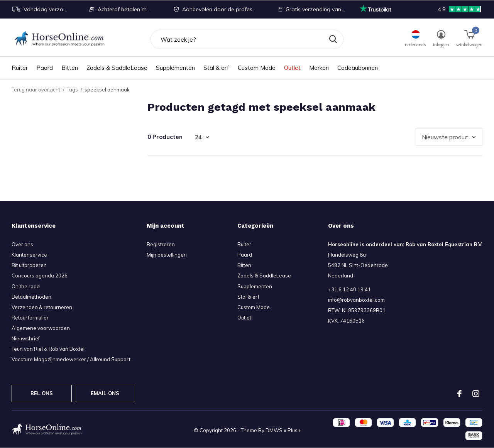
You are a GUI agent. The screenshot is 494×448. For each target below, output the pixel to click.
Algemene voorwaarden (41, 328)
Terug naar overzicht (36, 90)
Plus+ (294, 430)
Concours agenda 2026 (40, 276)
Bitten (70, 68)
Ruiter (20, 68)
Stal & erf (216, 68)
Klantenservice (29, 255)
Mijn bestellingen (167, 255)
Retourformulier (30, 318)
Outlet (292, 68)
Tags (72, 90)
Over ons (22, 244)
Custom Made (257, 68)
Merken (319, 68)
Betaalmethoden (31, 297)
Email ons (105, 393)
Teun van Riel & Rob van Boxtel (48, 349)
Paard (45, 68)
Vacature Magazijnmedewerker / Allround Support (71, 359)
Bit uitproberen (29, 265)
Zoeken (333, 39)
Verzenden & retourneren (42, 307)
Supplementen (175, 68)
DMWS (274, 430)
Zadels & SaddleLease (117, 68)
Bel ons (42, 393)
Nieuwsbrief (26, 338)
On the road (26, 286)
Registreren (161, 244)
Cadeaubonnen (358, 68)
